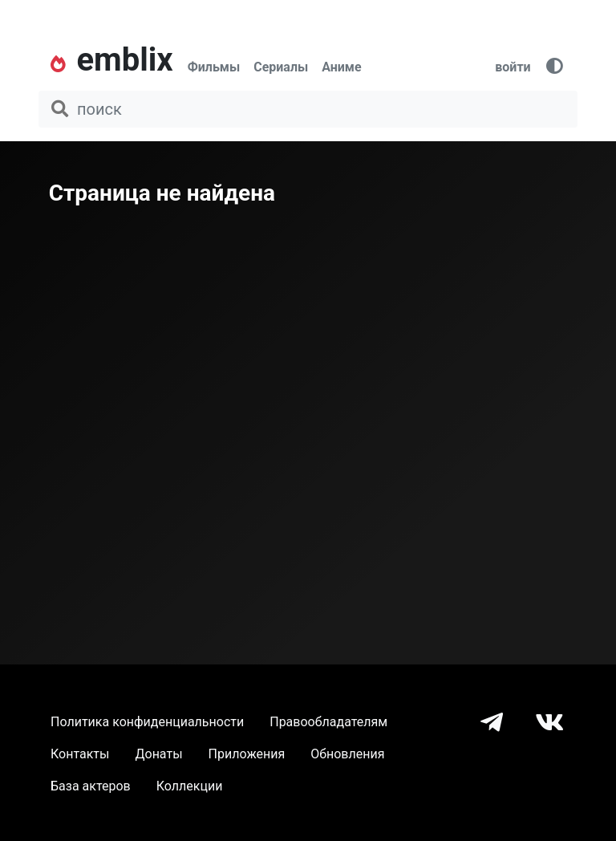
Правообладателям (328, 722)
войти (513, 67)
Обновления (347, 754)
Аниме (341, 67)
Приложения (247, 754)
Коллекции (190, 786)
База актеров (91, 786)
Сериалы (281, 67)
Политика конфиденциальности (147, 722)
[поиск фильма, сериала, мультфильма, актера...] (308, 109)
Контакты (80, 754)
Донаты (158, 754)
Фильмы (214, 67)
